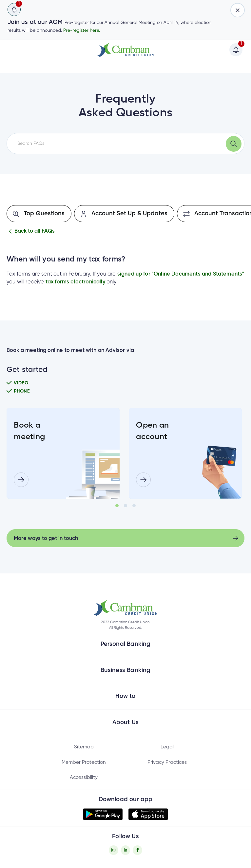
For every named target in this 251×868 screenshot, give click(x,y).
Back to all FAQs (31, 231)
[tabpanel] (63, 453)
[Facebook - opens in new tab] (137, 850)
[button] (126, 608)
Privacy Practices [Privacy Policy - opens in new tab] (167, 762)
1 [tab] (117, 506)
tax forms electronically (75, 282)
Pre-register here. (82, 30)
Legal (167, 747)
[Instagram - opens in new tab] (114, 850)
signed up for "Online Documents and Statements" (181, 274)
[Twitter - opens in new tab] (126, 850)
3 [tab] (134, 506)
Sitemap (84, 747)
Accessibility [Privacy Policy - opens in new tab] (84, 777)
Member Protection (84, 762)
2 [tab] (126, 506)
